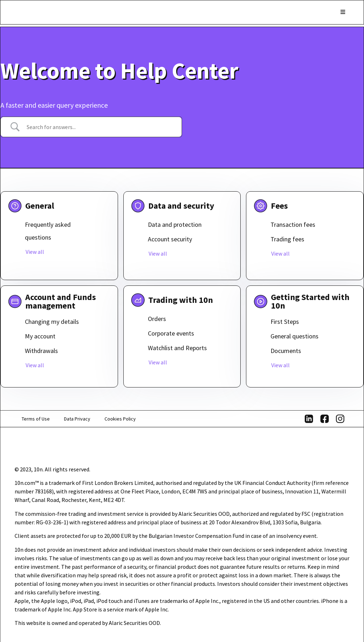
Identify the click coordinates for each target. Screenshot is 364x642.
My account (40, 336)
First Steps (285, 322)
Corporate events (171, 333)
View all (35, 252)
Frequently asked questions (48, 231)
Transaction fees (293, 224)
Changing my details (52, 322)
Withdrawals (41, 351)
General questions (295, 336)
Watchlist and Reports (177, 348)
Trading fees (287, 239)
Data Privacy (77, 419)
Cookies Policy (120, 419)
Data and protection (175, 224)
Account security (170, 239)
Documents (286, 351)
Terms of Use (36, 419)
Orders (157, 319)
